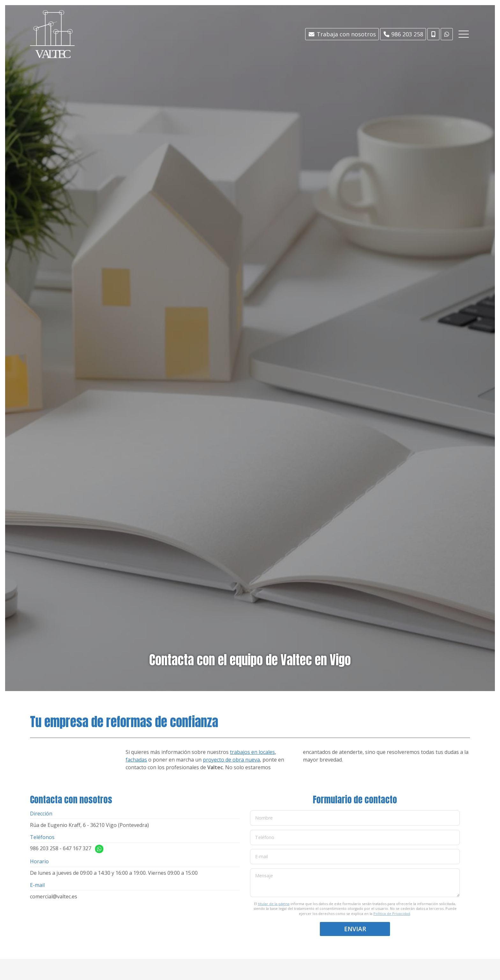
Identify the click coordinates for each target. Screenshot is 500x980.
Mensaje (264, 876)
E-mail (261, 856)
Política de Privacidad (392, 914)
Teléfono (265, 837)
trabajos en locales (252, 752)
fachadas (136, 760)
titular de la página (274, 904)
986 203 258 (44, 848)
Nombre (264, 818)
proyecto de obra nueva (231, 760)
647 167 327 (77, 848)
